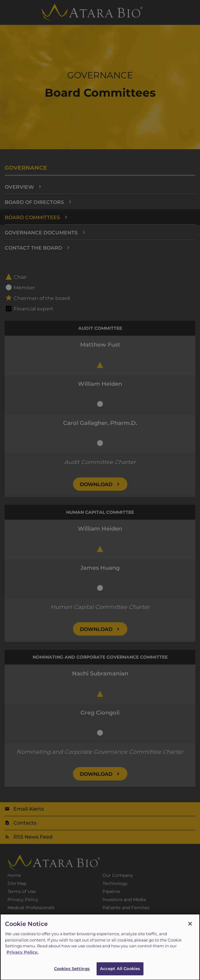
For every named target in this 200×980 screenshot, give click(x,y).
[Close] (190, 927)
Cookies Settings (72, 972)
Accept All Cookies (120, 972)
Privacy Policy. (22, 955)
